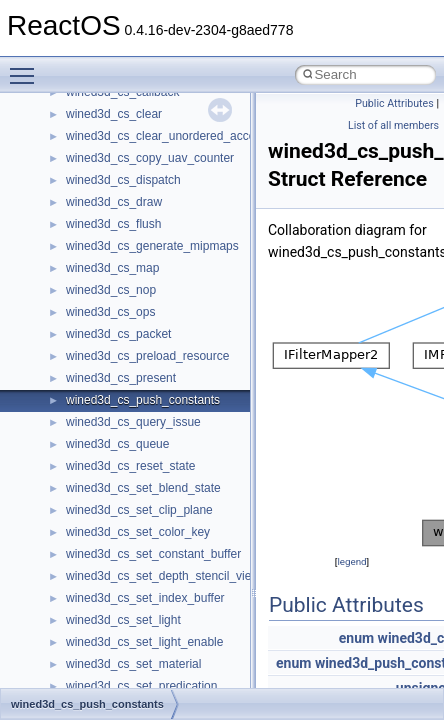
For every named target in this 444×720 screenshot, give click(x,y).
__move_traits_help (118, 302)
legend (351, 561)
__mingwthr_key (109, 170)
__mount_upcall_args (123, 192)
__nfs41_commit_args (125, 654)
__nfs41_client (104, 632)
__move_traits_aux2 (120, 280)
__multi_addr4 (104, 368)
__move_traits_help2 (121, 346)
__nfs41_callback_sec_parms (145, 566)
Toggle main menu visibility (27, 67)
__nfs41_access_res (121, 500)
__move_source (108, 214)
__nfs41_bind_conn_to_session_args (165, 522)
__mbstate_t (99, 104)
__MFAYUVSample (117, 148)
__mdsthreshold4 (112, 126)
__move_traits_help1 (121, 324)
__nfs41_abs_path (115, 456)
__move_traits (103, 236)
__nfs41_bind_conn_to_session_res (162, 544)
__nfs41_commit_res (121, 676)
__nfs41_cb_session (120, 588)
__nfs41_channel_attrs (126, 610)
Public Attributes (394, 103)
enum (356, 638)
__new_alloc (99, 434)
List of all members (393, 125)
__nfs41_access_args (124, 478)
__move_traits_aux (116, 258)
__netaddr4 (96, 412)
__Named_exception (121, 390)
